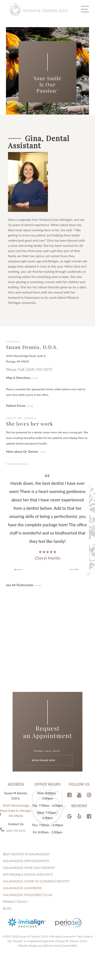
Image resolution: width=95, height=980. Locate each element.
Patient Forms (16, 406)
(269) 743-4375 (16, 831)
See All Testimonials (20, 585)
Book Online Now (48, 760)
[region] (47, 522)
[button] (18, 570)
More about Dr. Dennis (22, 451)
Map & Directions (18, 378)
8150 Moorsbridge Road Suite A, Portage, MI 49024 (16, 811)
